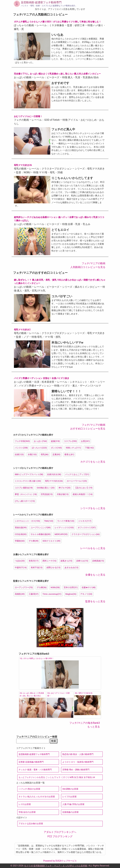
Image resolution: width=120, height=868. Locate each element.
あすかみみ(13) (71, 568)
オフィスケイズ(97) (87, 528)
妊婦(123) (19, 454)
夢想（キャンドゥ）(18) (26, 494)
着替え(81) (69, 454)
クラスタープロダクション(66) (86, 534)
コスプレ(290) (70, 441)
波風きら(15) (66, 561)
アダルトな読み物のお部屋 (31, 824)
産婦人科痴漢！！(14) (83, 494)
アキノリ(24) (86, 594)
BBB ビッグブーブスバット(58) (29, 474)
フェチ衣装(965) (22, 441)
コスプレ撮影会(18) (24, 488)
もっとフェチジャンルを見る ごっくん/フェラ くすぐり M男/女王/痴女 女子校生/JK (57, 777)
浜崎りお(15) (82, 561)
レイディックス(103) (64, 528)
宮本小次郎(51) (71, 587)
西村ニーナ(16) (49, 561)
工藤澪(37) (34, 594)
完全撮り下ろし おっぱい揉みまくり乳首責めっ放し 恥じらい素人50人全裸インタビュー (57, 74)
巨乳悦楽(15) (47, 494)
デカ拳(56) (42, 587)
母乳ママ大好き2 (22, 330)
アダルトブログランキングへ (60, 832)
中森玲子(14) (21, 568)
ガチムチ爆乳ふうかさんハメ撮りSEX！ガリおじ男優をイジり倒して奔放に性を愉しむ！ (57, 22)
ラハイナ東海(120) (66, 521)
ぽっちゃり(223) (39, 448)
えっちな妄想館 (80, 866)
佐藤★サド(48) (89, 587)
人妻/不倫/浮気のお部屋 (73, 804)
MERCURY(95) (61, 534)
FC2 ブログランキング (60, 836)
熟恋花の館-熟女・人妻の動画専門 (78, 754)
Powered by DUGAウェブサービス (60, 861)
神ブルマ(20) (65, 488)
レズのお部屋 (25, 804)
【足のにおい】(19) (84, 488)
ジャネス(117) (85, 521)
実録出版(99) (21, 528)
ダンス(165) (56, 448)
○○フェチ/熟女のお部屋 (29, 789)
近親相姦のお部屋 (70, 812)
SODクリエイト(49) (51, 541)
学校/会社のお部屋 (27, 812)
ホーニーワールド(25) (77, 481)
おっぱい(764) (40, 441)
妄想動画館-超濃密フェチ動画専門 (41, 2)
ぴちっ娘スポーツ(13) (25, 501)
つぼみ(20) (20, 561)
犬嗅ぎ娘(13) (63, 494)
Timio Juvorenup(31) (52, 594)
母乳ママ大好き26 (23, 165)
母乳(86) (45, 454)
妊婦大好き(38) (54, 474)
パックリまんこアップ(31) (77, 474)
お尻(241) (85, 441)
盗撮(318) (55, 441)
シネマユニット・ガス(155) (27, 521)
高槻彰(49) (20, 594)
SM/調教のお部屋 (70, 789)
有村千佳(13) (37, 568)
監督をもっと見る (95, 601)
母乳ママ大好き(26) (54, 481)
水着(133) (32, 454)
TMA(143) (49, 521)
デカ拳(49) (34, 541)
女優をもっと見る (95, 575)
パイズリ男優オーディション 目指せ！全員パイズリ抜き (42, 378)
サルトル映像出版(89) (41, 534)
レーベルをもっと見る (93, 548)
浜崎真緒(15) (98, 561)
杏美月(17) (34, 561)
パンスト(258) (21, 448)
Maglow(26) (71, 594)
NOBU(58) (55, 587)
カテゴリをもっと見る (93, 462)
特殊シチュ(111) (73, 448)
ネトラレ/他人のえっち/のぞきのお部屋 (37, 797)
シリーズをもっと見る (93, 508)
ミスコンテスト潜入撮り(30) (28, 481)
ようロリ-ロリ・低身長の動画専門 (78, 762)
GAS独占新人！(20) (46, 488)
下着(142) (89, 448)
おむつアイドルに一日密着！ (28, 116)
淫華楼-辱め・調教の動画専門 (76, 770)
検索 (54, 741)
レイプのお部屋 (69, 797)
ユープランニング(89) (41, 528)
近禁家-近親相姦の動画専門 (31, 762)
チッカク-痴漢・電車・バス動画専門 (35, 770)
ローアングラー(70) (24, 587)
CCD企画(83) (21, 534)
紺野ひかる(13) (54, 568)
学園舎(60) (20, 541)
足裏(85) (56, 454)
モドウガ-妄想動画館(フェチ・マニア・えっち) (47, 866)
